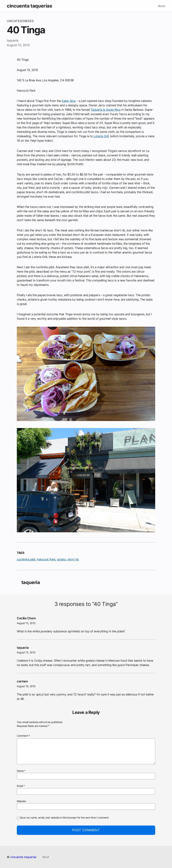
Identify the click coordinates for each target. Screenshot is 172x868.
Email (21, 786)
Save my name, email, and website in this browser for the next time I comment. (65, 818)
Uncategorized (20, 21)
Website (21, 801)
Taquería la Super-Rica (105, 110)
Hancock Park (46, 559)
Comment (23, 736)
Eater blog (69, 101)
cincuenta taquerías (29, 6)
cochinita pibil (26, 559)
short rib (73, 559)
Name (21, 771)
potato (62, 559)
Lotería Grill (101, 136)
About (161, 6)
